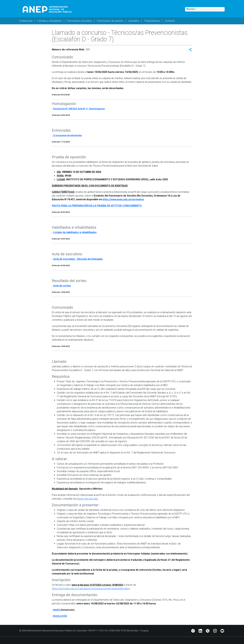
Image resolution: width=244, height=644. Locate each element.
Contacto (170, 21)
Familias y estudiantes (50, 21)
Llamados (134, 21)
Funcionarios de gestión (110, 21)
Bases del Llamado (88, 499)
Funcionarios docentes (79, 21)
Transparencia (152, 21)
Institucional (26, 21)
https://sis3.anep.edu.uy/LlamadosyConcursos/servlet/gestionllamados (91, 589)
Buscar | (191, 9)
